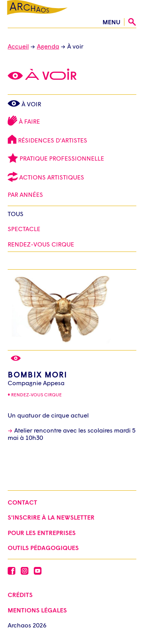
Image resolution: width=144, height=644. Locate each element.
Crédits (20, 595)
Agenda (48, 46)
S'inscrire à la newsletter (51, 517)
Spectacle (24, 229)
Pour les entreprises (42, 532)
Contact (22, 502)
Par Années (26, 194)
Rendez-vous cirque (36, 395)
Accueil (18, 46)
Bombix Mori (37, 374)
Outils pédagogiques (43, 548)
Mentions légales (37, 610)
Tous (16, 214)
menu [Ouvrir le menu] (111, 22)
